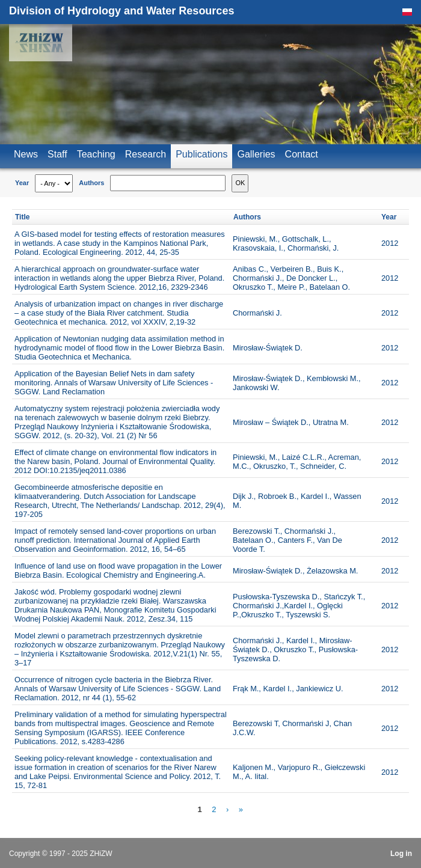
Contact (302, 154)
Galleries (256, 154)
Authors (91, 183)
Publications (201, 154)
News (26, 154)
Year (22, 183)
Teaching (96, 154)
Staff (57, 154)
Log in (401, 854)
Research (146, 154)
